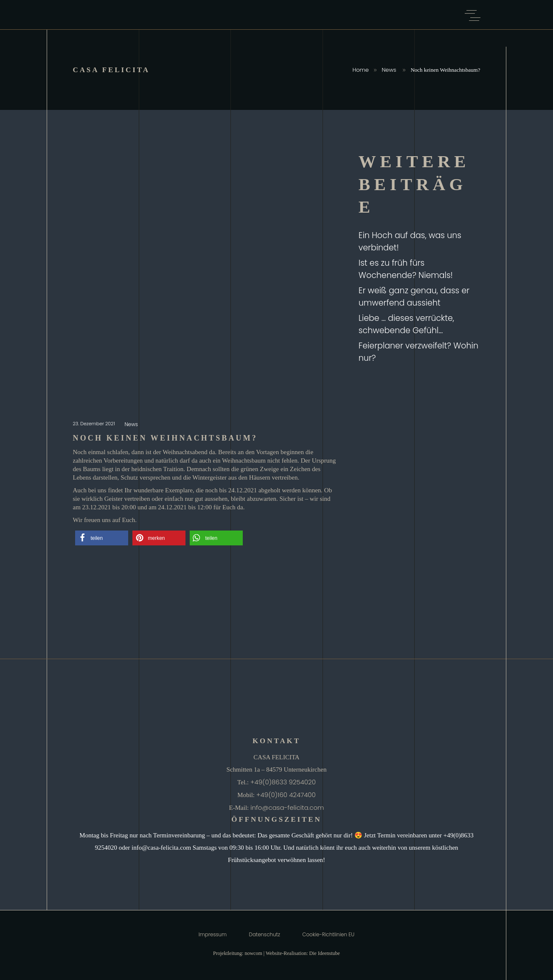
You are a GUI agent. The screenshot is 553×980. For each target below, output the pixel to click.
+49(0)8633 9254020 (283, 782)
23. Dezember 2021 (95, 424)
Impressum (213, 935)
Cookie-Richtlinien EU (328, 935)
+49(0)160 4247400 (286, 795)
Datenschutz (265, 935)
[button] (102, 538)
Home (361, 70)
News (389, 70)
